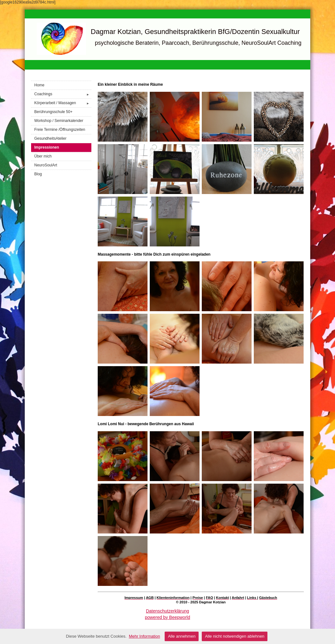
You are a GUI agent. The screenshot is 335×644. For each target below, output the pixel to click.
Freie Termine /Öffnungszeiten (60, 130)
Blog (38, 174)
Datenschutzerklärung (167, 611)
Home (39, 85)
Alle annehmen (182, 636)
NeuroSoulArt (46, 165)
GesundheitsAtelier (50, 138)
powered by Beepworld (167, 617)
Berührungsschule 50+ (53, 112)
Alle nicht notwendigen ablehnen (235, 636)
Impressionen (47, 147)
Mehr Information (144, 636)
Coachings (63, 94)
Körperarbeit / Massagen (63, 103)
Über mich (43, 156)
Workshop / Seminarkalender (59, 121)
